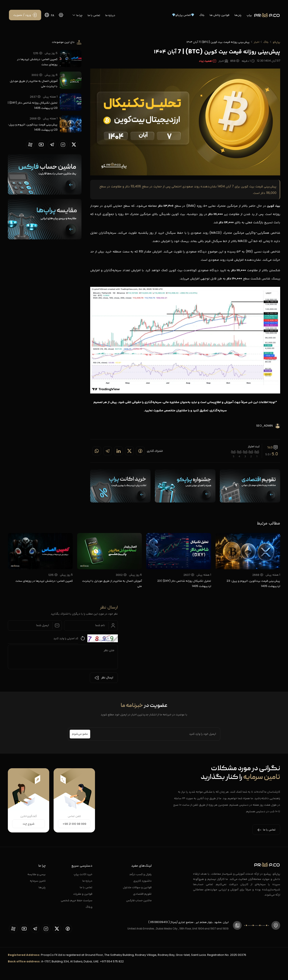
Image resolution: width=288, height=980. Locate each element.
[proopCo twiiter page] (74, 145)
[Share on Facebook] (140, 451)
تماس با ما (94, 15)
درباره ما (110, 15)
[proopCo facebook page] (68, 929)
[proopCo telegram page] (52, 145)
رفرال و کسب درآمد (140, 874)
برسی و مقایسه (37, 874)
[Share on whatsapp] (97, 451)
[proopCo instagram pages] (63, 145)
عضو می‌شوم (80, 734)
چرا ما (77, 15)
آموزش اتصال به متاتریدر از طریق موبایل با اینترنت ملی (34, 83)
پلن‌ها (238, 15)
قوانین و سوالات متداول (137, 887)
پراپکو (276, 42)
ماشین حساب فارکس (139, 900)
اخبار (257, 42)
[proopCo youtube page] (41, 145)
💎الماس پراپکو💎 (183, 15)
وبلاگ (89, 907)
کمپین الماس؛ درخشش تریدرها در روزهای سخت (37, 62)
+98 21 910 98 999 (74, 824)
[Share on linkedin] (119, 451)
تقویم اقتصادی (142, 894)
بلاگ (202, 15)
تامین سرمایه (38, 881)
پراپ (249, 15)
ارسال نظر (104, 678)
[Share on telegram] (108, 451)
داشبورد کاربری (142, 881)
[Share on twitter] (129, 451)
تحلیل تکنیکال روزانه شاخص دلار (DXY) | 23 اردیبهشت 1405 (33, 105)
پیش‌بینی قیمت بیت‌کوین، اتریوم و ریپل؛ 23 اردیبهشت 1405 (33, 127)
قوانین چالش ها (219, 15)
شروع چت (29, 824)
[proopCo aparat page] (30, 145)
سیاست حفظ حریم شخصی (77, 900)
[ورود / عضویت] (25, 15)
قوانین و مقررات (83, 894)
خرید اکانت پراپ (83, 874)
